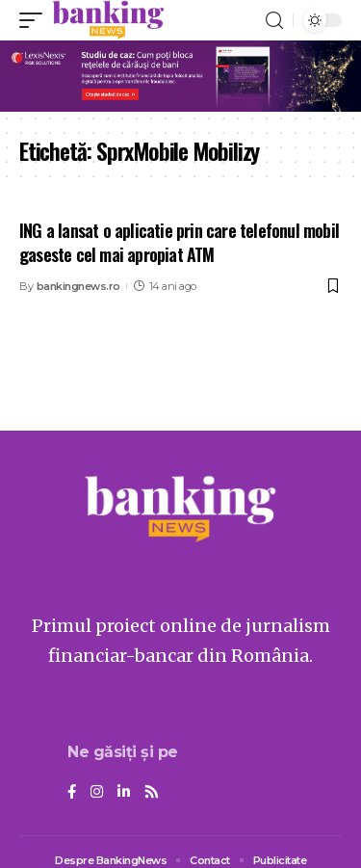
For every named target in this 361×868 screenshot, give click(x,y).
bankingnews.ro (78, 286)
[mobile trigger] (36, 20)
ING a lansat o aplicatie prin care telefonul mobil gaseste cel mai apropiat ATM (179, 242)
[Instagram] (97, 793)
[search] (274, 21)
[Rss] (152, 793)
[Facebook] (72, 793)
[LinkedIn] (124, 793)
